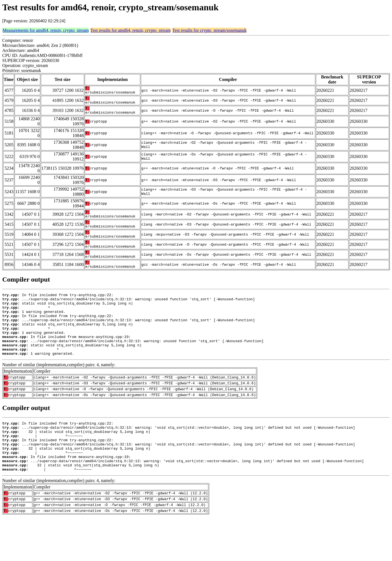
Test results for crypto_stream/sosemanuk (209, 30)
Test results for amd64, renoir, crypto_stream (131, 30)
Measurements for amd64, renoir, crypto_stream (46, 30)
